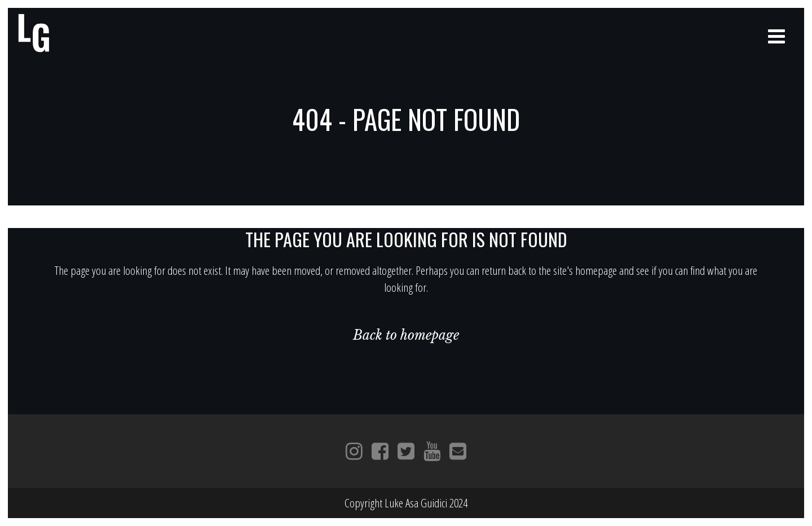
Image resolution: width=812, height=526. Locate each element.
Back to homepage (406, 335)
